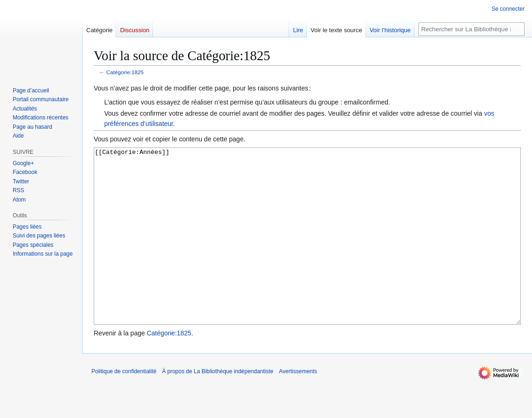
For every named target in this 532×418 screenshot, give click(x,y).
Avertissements (298, 406)
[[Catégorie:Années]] (307, 254)
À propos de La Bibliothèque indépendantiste (218, 406)
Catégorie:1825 (125, 72)
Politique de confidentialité (124, 406)
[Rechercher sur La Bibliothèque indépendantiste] (471, 29)
